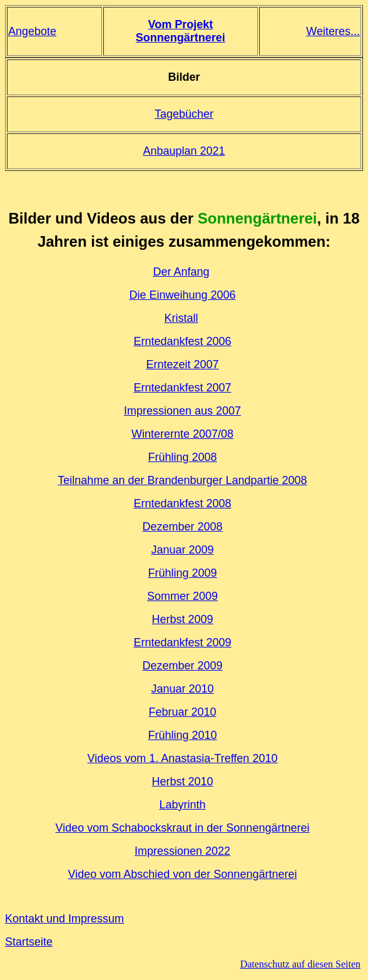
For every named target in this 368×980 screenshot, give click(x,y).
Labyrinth (182, 805)
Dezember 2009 (182, 666)
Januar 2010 (182, 689)
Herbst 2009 (182, 619)
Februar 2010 (182, 712)
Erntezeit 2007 (182, 364)
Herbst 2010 (182, 781)
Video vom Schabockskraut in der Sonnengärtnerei (183, 828)
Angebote (32, 31)
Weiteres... (333, 31)
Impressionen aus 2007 (182, 411)
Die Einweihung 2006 (182, 295)
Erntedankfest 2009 (182, 642)
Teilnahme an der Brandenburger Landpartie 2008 (182, 480)
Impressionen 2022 (182, 851)
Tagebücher (184, 114)
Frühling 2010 (182, 735)
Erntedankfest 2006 (182, 341)
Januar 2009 (182, 550)
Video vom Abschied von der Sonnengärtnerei (183, 874)
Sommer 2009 (182, 596)
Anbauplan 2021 (184, 151)
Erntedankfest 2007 (182, 388)
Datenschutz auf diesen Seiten (300, 964)
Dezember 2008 (182, 527)
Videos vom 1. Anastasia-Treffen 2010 (183, 758)
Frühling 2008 (182, 457)
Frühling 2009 (182, 573)
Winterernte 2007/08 (182, 434)
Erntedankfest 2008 (182, 503)
